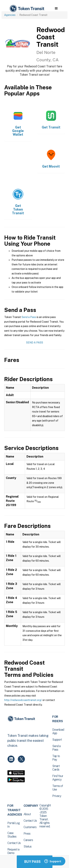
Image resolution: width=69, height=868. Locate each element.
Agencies (10, 15)
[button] (56, 8)
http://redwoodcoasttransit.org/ (23, 700)
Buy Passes (35, 862)
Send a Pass (29, 317)
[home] (27, 9)
